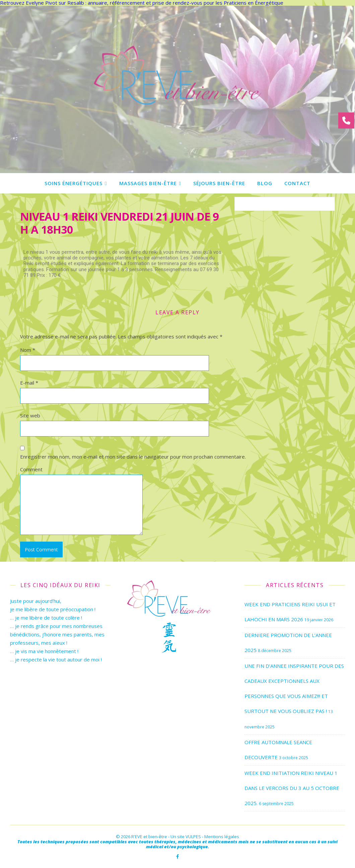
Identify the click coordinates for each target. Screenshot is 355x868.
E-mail (29, 383)
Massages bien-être (148, 183)
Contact (297, 183)
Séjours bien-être (219, 183)
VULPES (193, 837)
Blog (265, 183)
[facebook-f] (177, 856)
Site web (30, 415)
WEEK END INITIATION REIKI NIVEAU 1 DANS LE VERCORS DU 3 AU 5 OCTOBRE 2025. (292, 788)
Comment (31, 469)
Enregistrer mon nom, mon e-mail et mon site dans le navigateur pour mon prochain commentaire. (133, 457)
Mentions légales (222, 837)
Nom (28, 350)
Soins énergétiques (74, 183)
